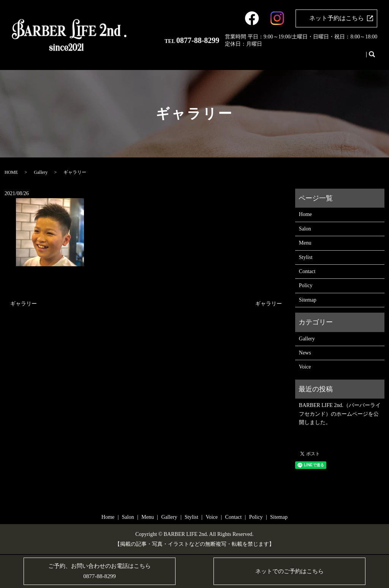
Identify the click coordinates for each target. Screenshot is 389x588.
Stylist (317, 58)
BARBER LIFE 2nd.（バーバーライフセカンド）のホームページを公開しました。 (340, 414)
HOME (11, 172)
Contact (355, 58)
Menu (278, 58)
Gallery (297, 58)
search (372, 58)
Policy (306, 285)
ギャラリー (24, 304)
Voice (335, 58)
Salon (260, 58)
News (305, 353)
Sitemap (308, 300)
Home (242, 58)
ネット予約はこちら (337, 18)
